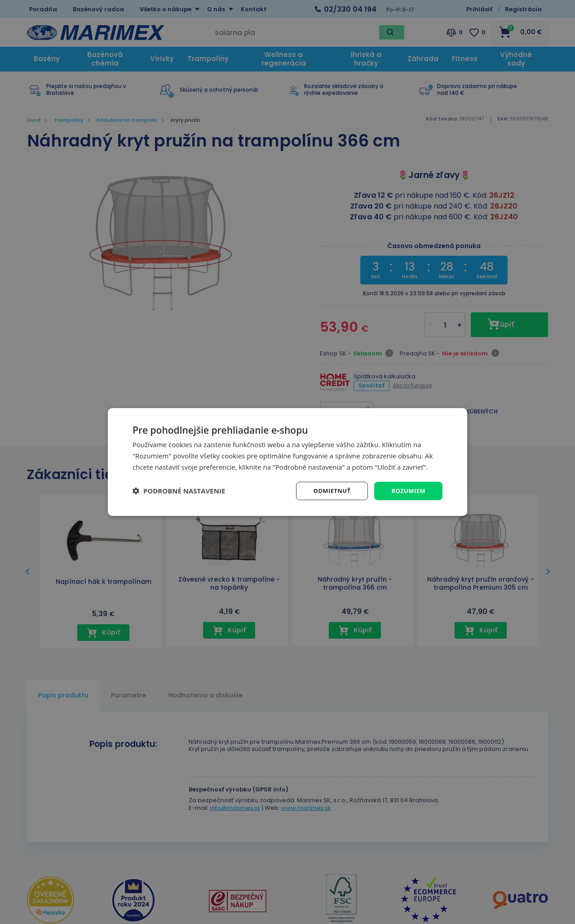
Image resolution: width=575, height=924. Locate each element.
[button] (179, 491)
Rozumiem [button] (407, 491)
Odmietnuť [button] (328, 491)
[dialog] (287, 462)
